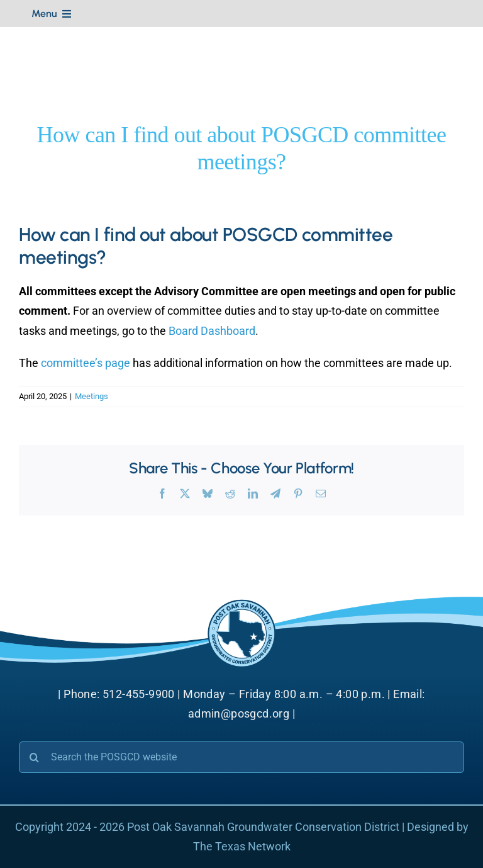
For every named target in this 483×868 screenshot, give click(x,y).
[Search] (35, 757)
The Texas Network (242, 846)
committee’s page (86, 363)
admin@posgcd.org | (241, 713)
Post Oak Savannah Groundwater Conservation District (263, 827)
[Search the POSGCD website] (241, 757)
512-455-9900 (139, 694)
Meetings (92, 396)
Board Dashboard (212, 331)
